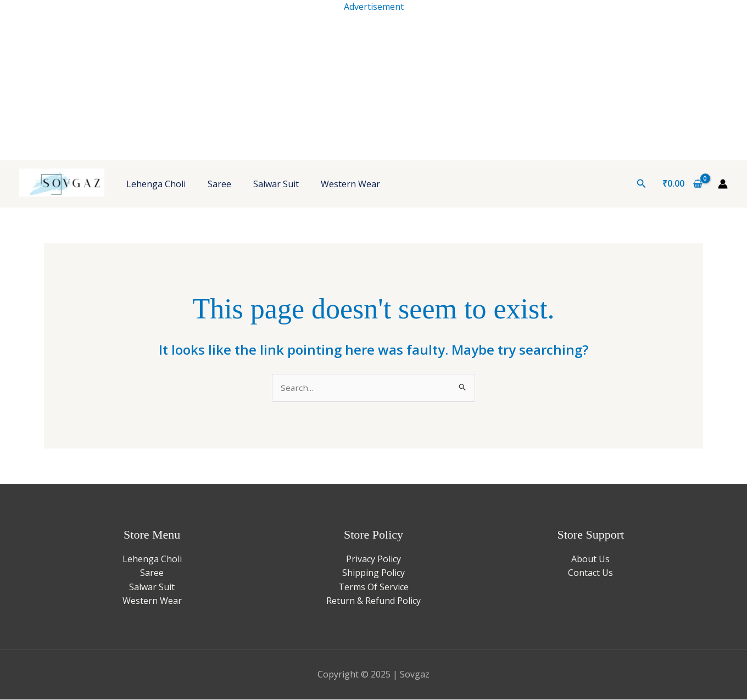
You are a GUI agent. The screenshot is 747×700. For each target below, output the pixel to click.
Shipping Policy (374, 573)
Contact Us (590, 573)
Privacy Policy (374, 559)
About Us (590, 559)
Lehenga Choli (156, 184)
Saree (219, 184)
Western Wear (350, 184)
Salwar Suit (276, 184)
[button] (642, 184)
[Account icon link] (723, 184)
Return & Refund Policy (374, 602)
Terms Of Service (374, 587)
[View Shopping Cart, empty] (682, 184)
